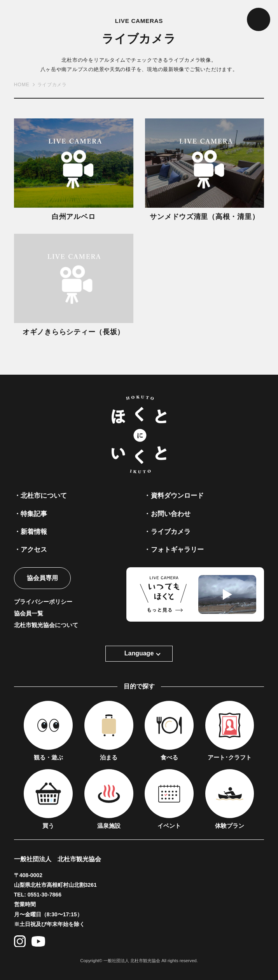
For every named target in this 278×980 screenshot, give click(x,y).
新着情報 (34, 532)
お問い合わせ (171, 514)
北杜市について (44, 495)
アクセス (34, 549)
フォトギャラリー (177, 549)
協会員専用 (42, 578)
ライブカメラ (171, 532)
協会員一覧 (29, 613)
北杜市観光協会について (46, 625)
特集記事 (34, 514)
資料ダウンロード (177, 495)
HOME (22, 85)
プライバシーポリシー (43, 602)
